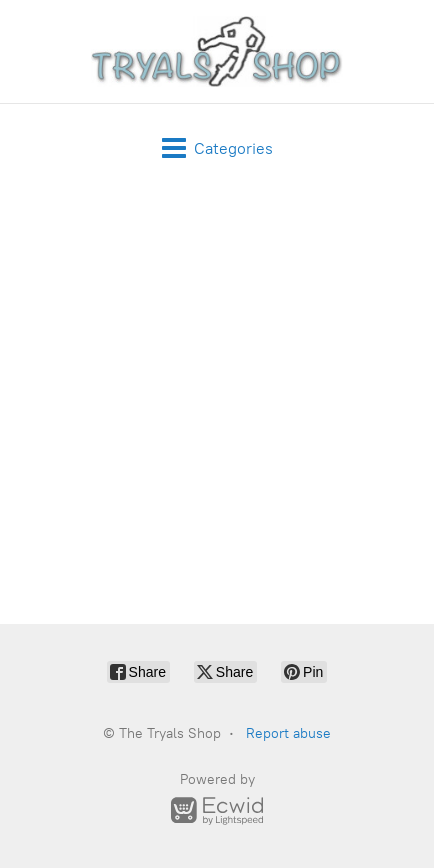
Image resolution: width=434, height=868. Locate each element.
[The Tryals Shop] (217, 51)
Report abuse (288, 733)
